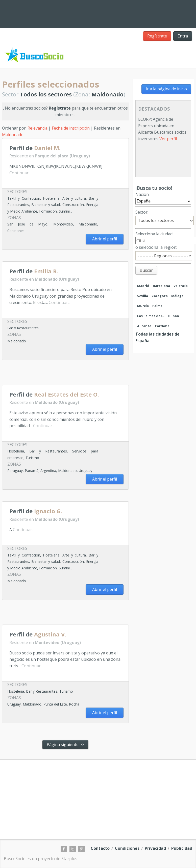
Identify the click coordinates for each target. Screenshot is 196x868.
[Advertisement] (61, 374)
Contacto (100, 848)
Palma (157, 306)
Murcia (143, 306)
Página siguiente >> (65, 745)
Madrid (143, 286)
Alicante (144, 326)
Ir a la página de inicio (166, 89)
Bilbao (174, 316)
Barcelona (161, 286)
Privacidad (155, 848)
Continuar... (20, 173)
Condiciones (127, 848)
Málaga (177, 296)
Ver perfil (168, 139)
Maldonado (13, 135)
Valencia (181, 286)
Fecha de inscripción (71, 128)
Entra (183, 36)
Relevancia (38, 128)
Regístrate (157, 36)
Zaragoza (160, 296)
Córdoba (162, 326)
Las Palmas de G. (151, 316)
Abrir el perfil (105, 239)
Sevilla (143, 296)
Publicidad (182, 848)
